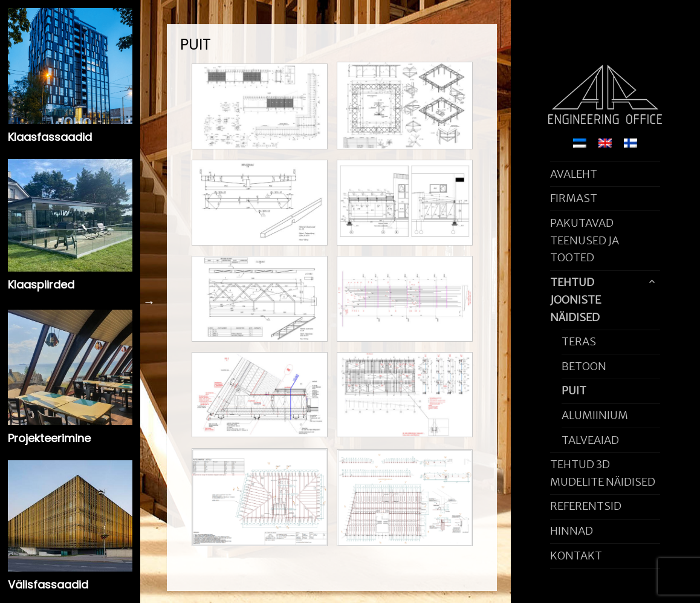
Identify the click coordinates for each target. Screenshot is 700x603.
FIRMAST (574, 198)
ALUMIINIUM (595, 415)
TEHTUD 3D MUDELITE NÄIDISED (603, 473)
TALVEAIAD (590, 440)
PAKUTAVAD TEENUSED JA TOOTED (585, 240)
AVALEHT (574, 174)
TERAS (579, 341)
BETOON (584, 366)
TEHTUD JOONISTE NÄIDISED (575, 300)
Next (149, 302)
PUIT (574, 390)
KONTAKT (576, 556)
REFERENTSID (586, 506)
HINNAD (572, 531)
